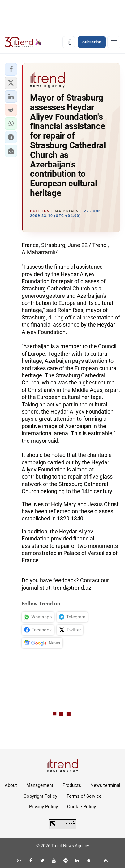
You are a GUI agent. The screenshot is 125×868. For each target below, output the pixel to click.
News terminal (105, 785)
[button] (11, 69)
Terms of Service (84, 796)
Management (40, 785)
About (11, 785)
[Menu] (114, 42)
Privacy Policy (43, 807)
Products (72, 785)
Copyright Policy (40, 796)
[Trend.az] (23, 42)
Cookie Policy (82, 807)
